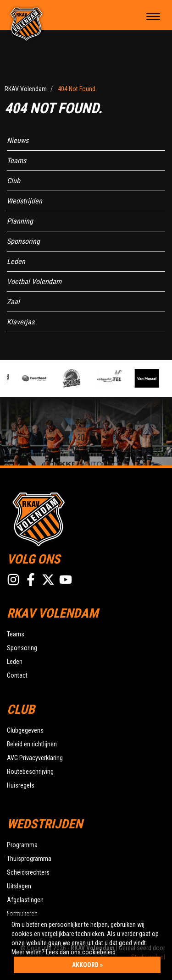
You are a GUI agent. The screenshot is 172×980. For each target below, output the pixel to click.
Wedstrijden (25, 201)
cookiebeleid (99, 952)
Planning (20, 221)
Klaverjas (21, 322)
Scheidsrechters (28, 872)
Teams (17, 161)
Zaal (13, 302)
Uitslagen (19, 886)
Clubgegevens (25, 730)
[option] (38, 378)
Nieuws (18, 140)
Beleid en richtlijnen (32, 744)
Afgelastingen (25, 900)
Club (14, 181)
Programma (22, 845)
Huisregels (21, 785)
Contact (17, 675)
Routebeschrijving (30, 772)
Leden (16, 261)
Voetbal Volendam (34, 282)
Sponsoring (23, 241)
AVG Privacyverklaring (35, 758)
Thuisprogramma (29, 859)
